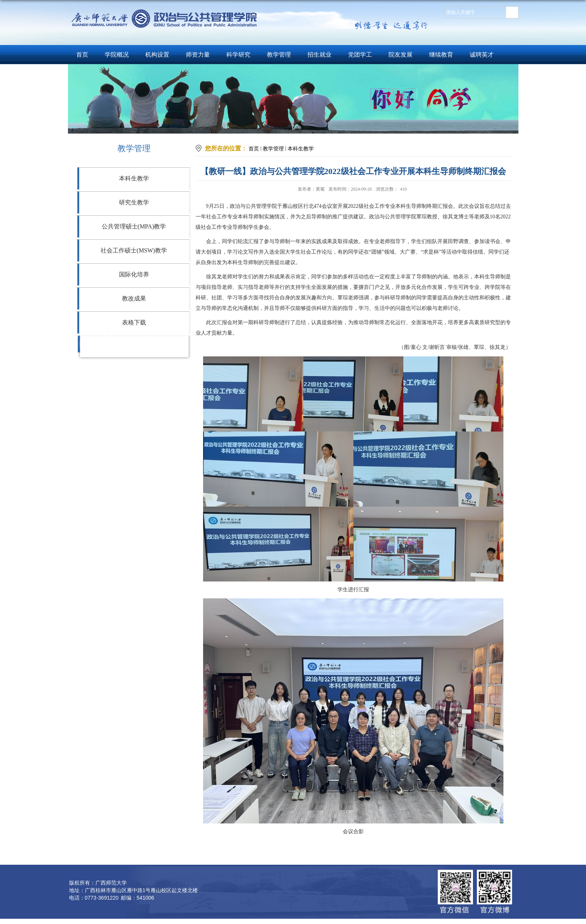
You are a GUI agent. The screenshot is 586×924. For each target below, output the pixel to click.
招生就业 (319, 55)
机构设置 (157, 55)
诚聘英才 (482, 55)
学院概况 (117, 55)
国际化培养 (134, 274)
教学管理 (279, 55)
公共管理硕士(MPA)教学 (134, 226)
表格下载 (134, 322)
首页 (82, 55)
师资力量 (198, 55)
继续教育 (441, 55)
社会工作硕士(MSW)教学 (134, 250)
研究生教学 (134, 202)
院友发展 (401, 55)
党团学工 (360, 55)
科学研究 (238, 55)
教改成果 (134, 298)
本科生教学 (134, 178)
